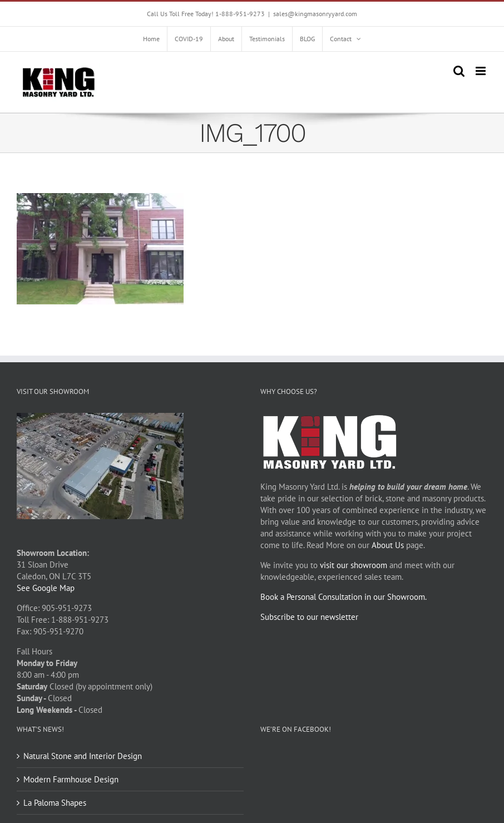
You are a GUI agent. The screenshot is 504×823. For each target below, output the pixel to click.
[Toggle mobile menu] (481, 71)
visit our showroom (354, 565)
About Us (388, 545)
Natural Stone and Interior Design (83, 756)
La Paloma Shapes (55, 803)
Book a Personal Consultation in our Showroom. (344, 597)
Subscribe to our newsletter (309, 617)
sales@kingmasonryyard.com (315, 14)
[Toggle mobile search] (459, 71)
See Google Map (46, 588)
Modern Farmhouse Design (71, 779)
